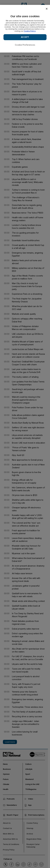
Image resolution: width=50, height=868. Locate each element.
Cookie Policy (30, 31)
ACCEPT (25, 37)
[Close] (47, 9)
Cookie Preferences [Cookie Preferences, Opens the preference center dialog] (25, 45)
